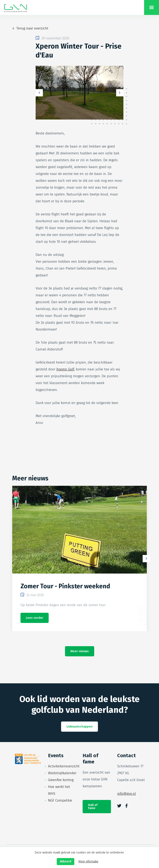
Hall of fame (93, 806)
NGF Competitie (60, 800)
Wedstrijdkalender (62, 773)
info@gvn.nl (126, 794)
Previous (39, 93)
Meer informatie (88, 861)
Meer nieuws (80, 651)
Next (120, 93)
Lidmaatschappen (79, 726)
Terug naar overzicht (32, 28)
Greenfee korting (61, 780)
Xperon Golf (65, 369)
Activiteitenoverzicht (64, 766)
